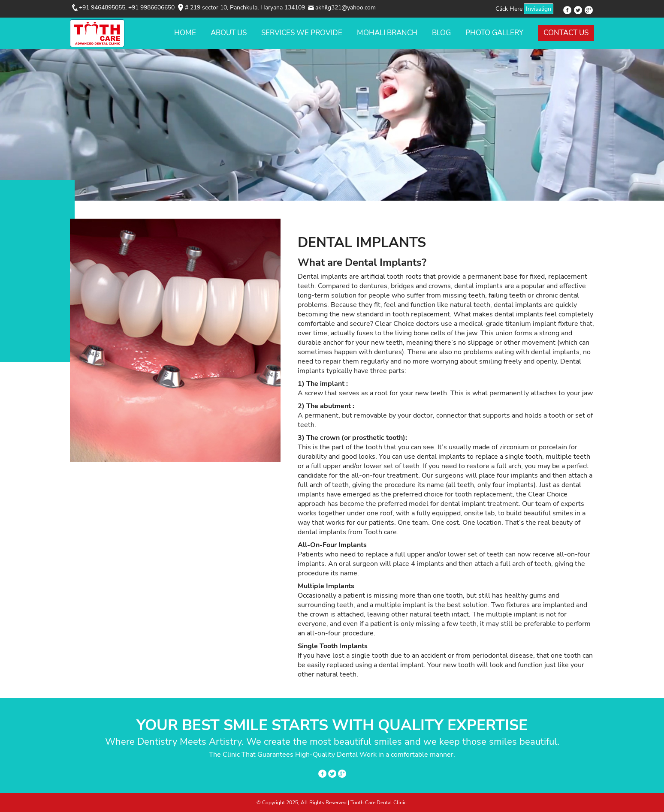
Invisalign (539, 9)
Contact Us (566, 33)
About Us (229, 33)
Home (185, 33)
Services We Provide (302, 33)
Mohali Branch (387, 33)
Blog (441, 33)
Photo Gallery (494, 33)
